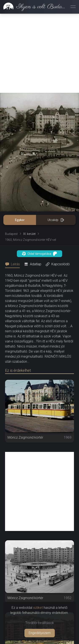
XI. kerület (29, 155)
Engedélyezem (40, 633)
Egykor (20, 141)
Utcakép (56, 141)
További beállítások (40, 623)
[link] (34, 7)
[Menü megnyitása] (73, 7)
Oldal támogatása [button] (39, 175)
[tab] (14, 185)
